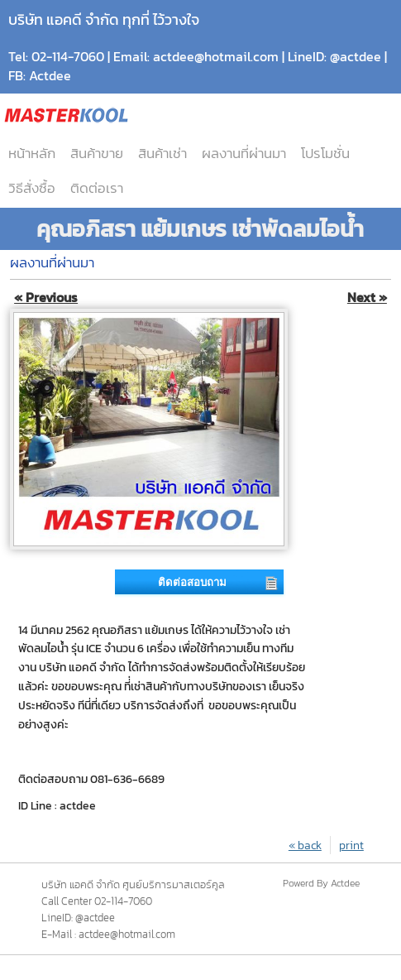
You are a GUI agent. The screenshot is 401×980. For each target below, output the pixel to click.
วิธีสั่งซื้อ (32, 188)
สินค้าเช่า (162, 153)
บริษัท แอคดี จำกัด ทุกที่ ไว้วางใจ (104, 19)
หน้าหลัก (32, 153)
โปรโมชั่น (325, 153)
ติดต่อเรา (97, 188)
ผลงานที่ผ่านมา (244, 153)
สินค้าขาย (97, 153)
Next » (367, 298)
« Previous (46, 298)
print (351, 845)
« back (305, 845)
